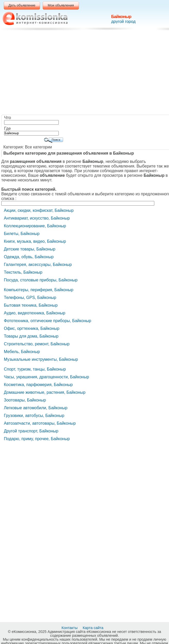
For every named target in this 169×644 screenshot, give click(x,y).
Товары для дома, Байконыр (31, 336)
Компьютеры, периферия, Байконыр (39, 290)
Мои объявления (61, 5)
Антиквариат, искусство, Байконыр (37, 218)
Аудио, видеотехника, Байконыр (35, 313)
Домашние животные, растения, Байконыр (45, 392)
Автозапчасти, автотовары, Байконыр (40, 423)
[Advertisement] (86, 73)
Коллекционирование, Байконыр (35, 226)
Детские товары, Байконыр (30, 249)
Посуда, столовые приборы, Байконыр (41, 280)
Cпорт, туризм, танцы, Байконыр (35, 369)
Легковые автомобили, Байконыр (36, 408)
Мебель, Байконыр (22, 352)
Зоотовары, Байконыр (25, 400)
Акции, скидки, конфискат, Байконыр (39, 210)
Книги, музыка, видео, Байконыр (35, 241)
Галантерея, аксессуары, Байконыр (38, 265)
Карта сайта (94, 628)
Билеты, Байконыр (22, 234)
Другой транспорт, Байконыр (31, 431)
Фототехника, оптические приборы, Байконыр (48, 321)
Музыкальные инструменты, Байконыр (41, 359)
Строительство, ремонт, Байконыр (37, 344)
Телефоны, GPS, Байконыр (30, 298)
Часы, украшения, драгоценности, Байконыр (47, 377)
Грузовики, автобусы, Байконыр (34, 416)
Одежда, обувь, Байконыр (29, 257)
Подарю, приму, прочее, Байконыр (37, 439)
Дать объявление (22, 5)
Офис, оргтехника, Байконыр (32, 328)
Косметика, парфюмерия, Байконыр (38, 385)
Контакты (70, 628)
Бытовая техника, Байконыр (31, 305)
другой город (123, 22)
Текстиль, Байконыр (23, 272)
